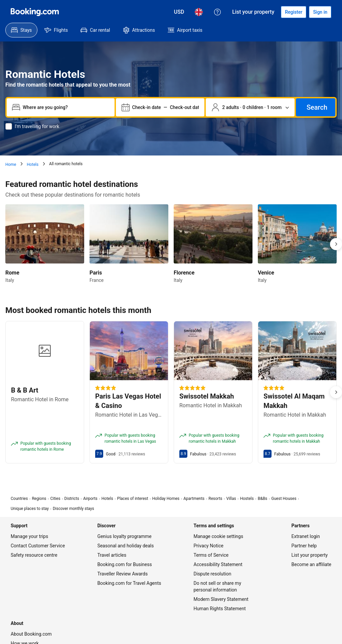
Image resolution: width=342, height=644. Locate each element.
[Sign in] (320, 12)
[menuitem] (21, 30)
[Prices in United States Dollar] (179, 12)
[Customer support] (217, 12)
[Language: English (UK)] (199, 12)
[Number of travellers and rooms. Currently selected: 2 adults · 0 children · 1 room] (250, 107)
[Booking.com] (35, 12)
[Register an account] (294, 12)
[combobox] (66, 107)
